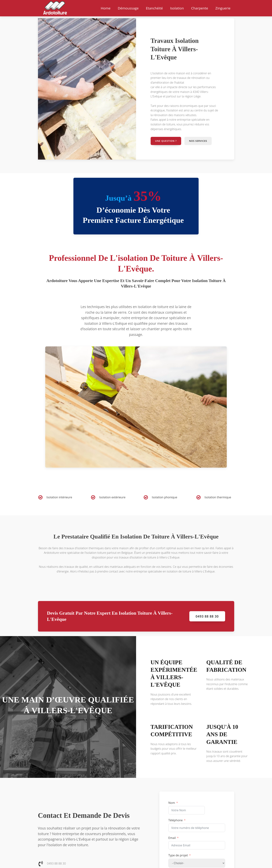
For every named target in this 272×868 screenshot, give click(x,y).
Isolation (177, 8)
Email (172, 838)
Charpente (200, 8)
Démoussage (128, 8)
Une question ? (166, 141)
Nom (172, 803)
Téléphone (176, 820)
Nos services (199, 141)
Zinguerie (223, 8)
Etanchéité (154, 8)
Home (106, 8)
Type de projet (178, 855)
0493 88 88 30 (207, 616)
